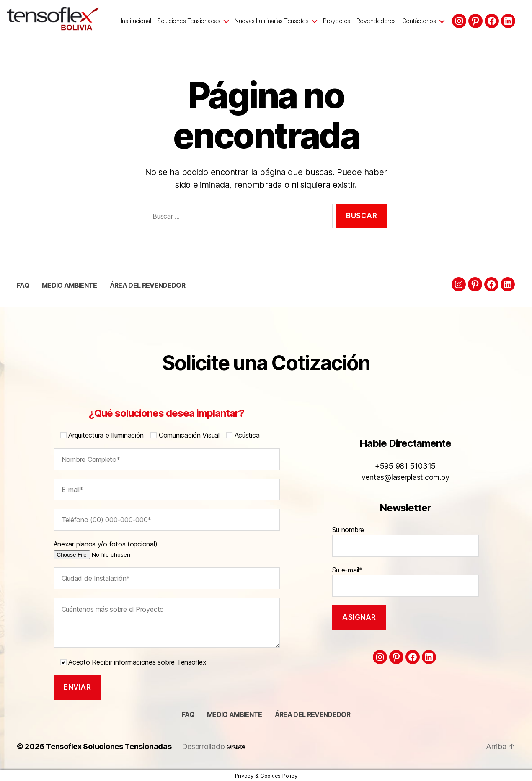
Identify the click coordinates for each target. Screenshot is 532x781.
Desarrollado (214, 746)
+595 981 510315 (405, 466)
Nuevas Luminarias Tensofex (271, 21)
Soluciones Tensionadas (189, 21)
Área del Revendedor (147, 285)
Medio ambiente (70, 285)
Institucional (136, 21)
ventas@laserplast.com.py (405, 477)
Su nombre (405, 541)
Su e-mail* (405, 581)
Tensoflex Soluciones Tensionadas (108, 746)
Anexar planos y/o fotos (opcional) (118, 549)
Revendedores (376, 21)
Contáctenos (419, 21)
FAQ (23, 285)
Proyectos (337, 21)
